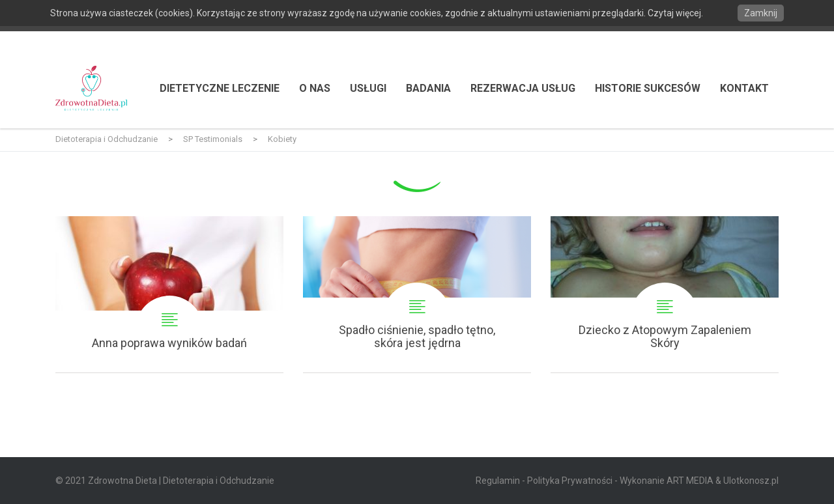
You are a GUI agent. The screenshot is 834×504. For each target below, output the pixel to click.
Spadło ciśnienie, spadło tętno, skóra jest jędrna (417, 294)
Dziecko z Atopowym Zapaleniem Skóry (665, 294)
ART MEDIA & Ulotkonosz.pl (723, 481)
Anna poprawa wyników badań (169, 294)
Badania (428, 88)
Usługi (368, 88)
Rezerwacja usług (523, 88)
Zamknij (761, 13)
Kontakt (744, 88)
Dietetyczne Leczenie (220, 88)
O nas (315, 88)
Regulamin (498, 481)
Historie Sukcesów (648, 88)
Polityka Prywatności (570, 481)
